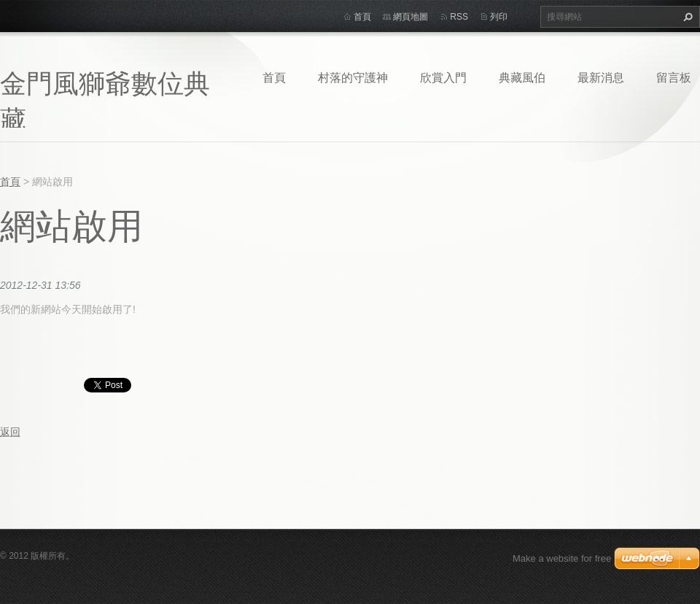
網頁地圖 (411, 17)
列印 (499, 17)
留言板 (674, 77)
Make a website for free (562, 558)
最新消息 (601, 77)
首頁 (274, 77)
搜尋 (686, 17)
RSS (459, 17)
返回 (10, 432)
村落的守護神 (353, 77)
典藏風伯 (522, 77)
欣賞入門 (443, 77)
